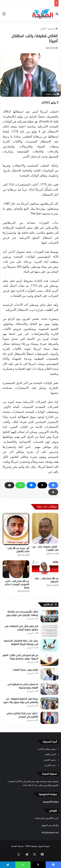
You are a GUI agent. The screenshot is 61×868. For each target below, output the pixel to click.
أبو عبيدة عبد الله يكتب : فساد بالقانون (17, 550)
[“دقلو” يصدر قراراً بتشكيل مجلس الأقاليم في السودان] (49, 718)
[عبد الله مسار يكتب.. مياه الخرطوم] (45, 568)
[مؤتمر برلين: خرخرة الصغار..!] (49, 674)
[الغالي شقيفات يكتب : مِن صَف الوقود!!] (45, 528)
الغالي (43, 29)
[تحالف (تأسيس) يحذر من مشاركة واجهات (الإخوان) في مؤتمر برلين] (49, 616)
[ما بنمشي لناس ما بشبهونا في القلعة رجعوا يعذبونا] (49, 689)
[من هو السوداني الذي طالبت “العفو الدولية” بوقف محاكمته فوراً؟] (49, 660)
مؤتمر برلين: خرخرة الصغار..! (25, 670)
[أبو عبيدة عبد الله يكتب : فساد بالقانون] (16, 529)
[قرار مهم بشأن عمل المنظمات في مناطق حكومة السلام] (49, 631)
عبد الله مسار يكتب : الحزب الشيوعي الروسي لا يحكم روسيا (17, 584)
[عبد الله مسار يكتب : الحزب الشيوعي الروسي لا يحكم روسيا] (16, 569)
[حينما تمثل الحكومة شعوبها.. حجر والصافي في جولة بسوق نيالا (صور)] (49, 703)
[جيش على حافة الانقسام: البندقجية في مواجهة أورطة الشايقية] (49, 645)
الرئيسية (53, 29)
